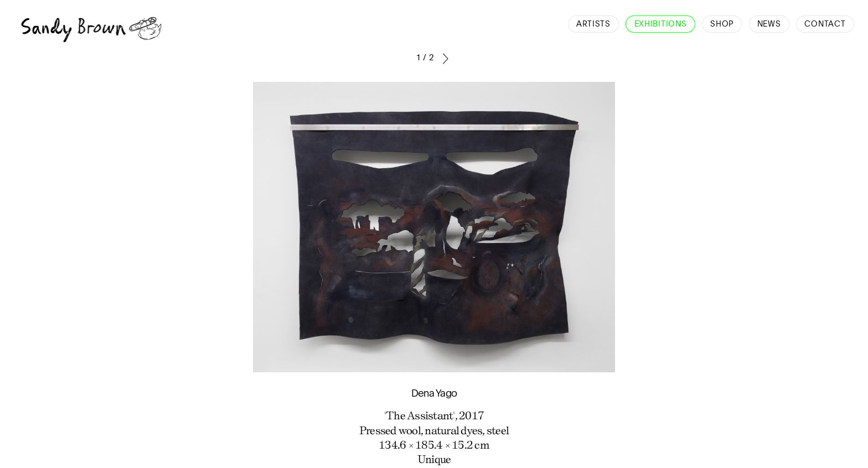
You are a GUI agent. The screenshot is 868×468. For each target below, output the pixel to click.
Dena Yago (434, 394)
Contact (825, 24)
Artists (593, 24)
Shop (722, 24)
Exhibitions (661, 24)
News (769, 24)
